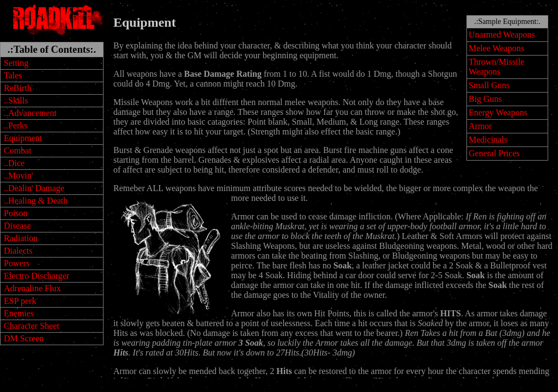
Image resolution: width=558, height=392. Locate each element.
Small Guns (489, 85)
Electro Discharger (37, 276)
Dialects (18, 251)
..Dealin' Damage (34, 188)
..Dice (14, 163)
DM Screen (24, 338)
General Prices (494, 153)
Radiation (21, 238)
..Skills (16, 100)
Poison (16, 213)
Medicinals (488, 140)
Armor (480, 126)
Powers (17, 263)
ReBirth (18, 88)
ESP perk (20, 301)
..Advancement (30, 113)
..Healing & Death (36, 201)
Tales (13, 75)
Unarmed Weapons (502, 35)
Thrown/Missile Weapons (496, 67)
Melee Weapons (496, 48)
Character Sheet (32, 326)
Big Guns (485, 99)
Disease (17, 226)
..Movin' (19, 176)
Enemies (19, 313)
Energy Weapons (498, 112)
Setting (16, 63)
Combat (18, 151)
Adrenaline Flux (32, 288)
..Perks (16, 125)
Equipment (23, 138)
